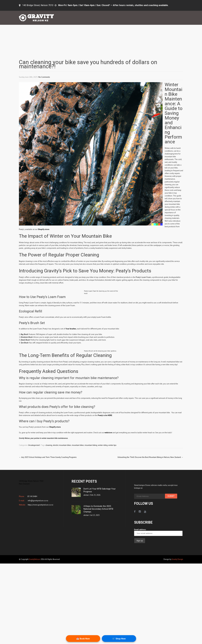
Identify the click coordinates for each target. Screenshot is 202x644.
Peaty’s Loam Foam (143, 277)
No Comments (44, 77)
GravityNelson (35, 559)
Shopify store (44, 229)
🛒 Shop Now (119, 639)
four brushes (71, 329)
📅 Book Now (83, 639)
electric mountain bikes (62, 445)
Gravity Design (177, 559)
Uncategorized (34, 445)
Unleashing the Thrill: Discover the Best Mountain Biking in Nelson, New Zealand (150, 457)
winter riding (103, 445)
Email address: (158, 532)
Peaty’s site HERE (105, 415)
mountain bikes (78, 445)
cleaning (49, 445)
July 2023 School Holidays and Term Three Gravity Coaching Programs (48, 457)
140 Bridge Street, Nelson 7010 (38, 5)
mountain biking (91, 445)
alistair (86, 495)
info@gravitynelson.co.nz (38, 501)
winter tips (112, 445)
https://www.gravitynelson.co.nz (40, 505)
